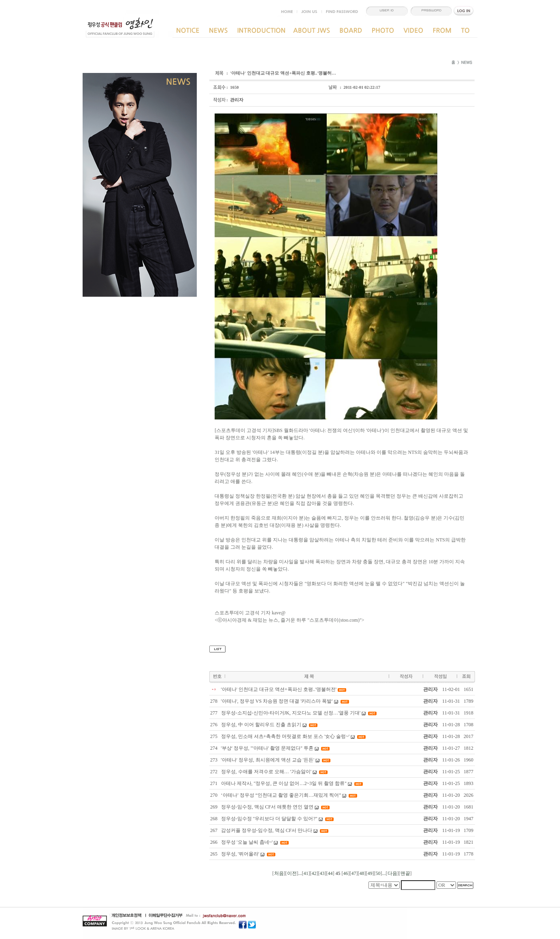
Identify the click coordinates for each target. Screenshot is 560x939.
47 (354, 873)
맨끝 (405, 873)
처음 (279, 873)
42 (314, 873)
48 (362, 873)
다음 (392, 873)
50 (378, 873)
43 (322, 873)
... (300, 873)
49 (370, 873)
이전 (292, 873)
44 (330, 873)
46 (346, 873)
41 (306, 873)
